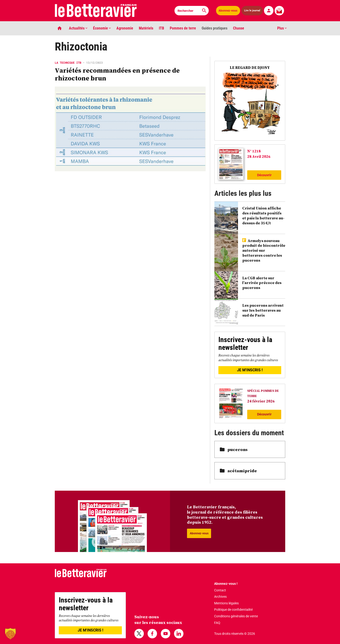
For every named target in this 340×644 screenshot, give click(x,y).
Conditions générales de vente (236, 616)
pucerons (234, 450)
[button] (10, 634)
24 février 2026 (261, 401)
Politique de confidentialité (233, 610)
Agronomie (125, 28)
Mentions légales (226, 603)
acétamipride (238, 471)
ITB (161, 28)
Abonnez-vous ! (226, 584)
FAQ (217, 623)
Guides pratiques (215, 28)
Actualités (78, 28)
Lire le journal (252, 10)
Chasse (239, 28)
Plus (282, 28)
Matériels (146, 28)
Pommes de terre (183, 28)
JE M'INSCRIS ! (250, 370)
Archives (220, 597)
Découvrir (264, 175)
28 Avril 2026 (259, 156)
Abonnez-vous (228, 11)
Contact (220, 590)
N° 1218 (254, 151)
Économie (102, 28)
